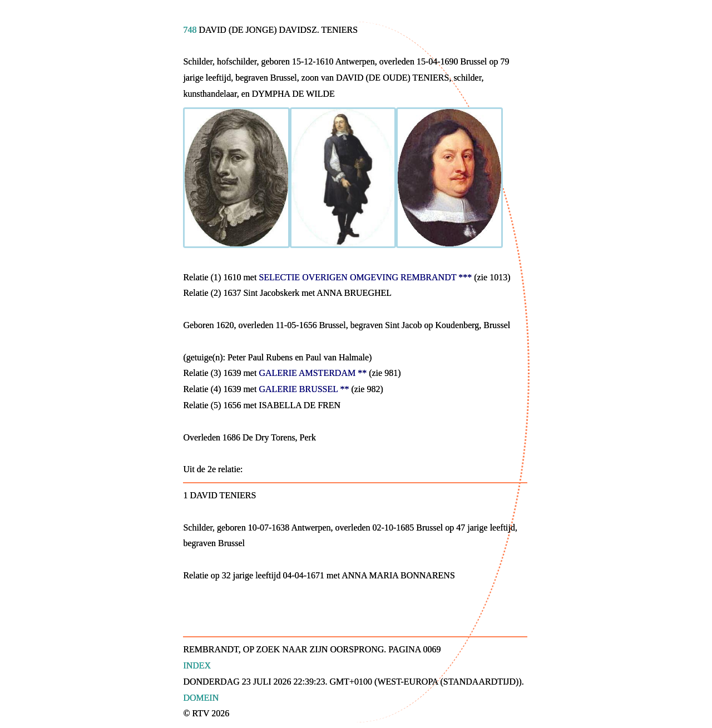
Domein (201, 698)
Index (197, 665)
